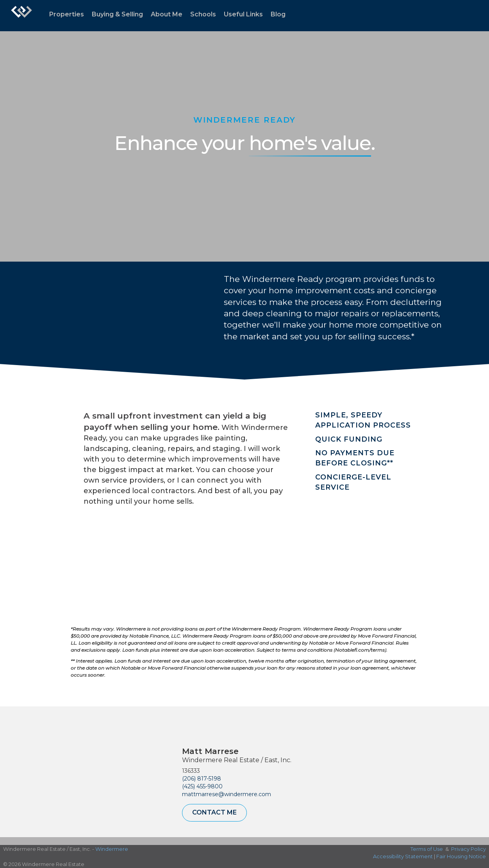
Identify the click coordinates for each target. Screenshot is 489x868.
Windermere (112, 849)
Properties (67, 14)
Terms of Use (427, 849)
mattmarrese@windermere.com (227, 794)
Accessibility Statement (403, 856)
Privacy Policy (468, 849)
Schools (203, 14)
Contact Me (214, 812)
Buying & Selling (117, 14)
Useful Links (243, 14)
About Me (167, 14)
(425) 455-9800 (202, 786)
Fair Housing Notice (461, 856)
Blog (278, 14)
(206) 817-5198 (202, 779)
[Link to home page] (21, 16)
